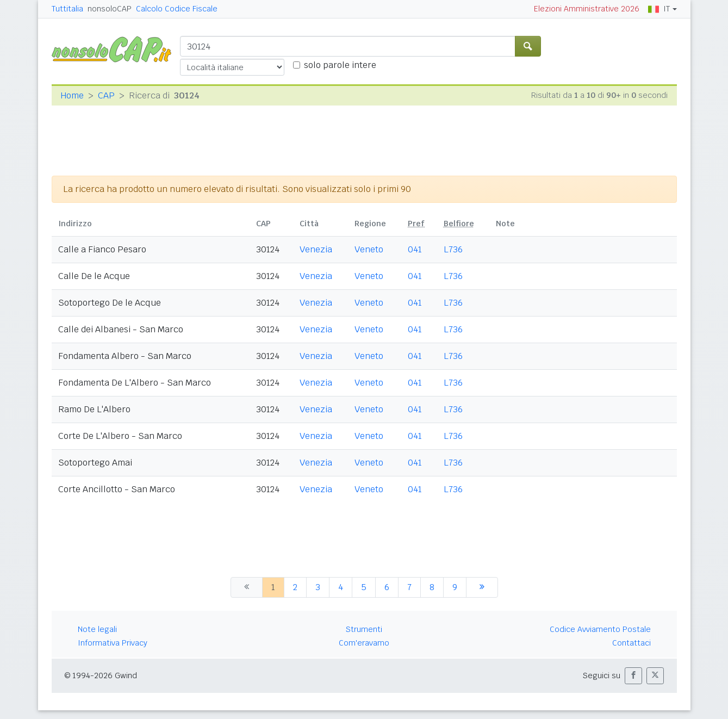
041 (415, 249)
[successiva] (482, 587)
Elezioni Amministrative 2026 (587, 9)
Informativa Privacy (113, 643)
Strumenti (364, 629)
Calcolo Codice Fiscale (177, 9)
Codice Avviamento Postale (600, 629)
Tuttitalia (67, 9)
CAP (106, 95)
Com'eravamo (364, 643)
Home (72, 95)
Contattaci (631, 643)
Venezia (316, 249)
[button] (633, 676)
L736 (453, 249)
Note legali (97, 629)
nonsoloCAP (110, 9)
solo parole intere (340, 65)
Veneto (369, 249)
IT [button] (659, 9)
